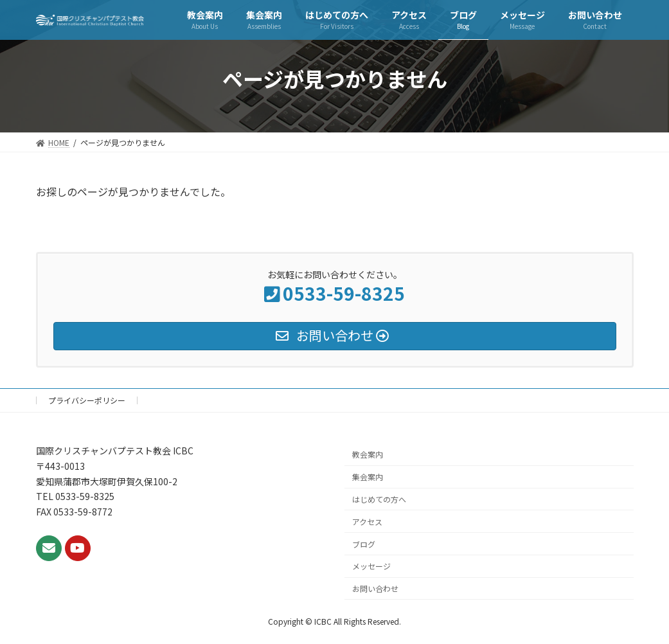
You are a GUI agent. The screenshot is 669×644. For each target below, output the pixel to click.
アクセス (367, 521)
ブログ (364, 543)
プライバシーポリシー (87, 400)
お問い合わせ (375, 588)
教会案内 (368, 454)
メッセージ (371, 566)
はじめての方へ (379, 499)
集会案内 (368, 477)
